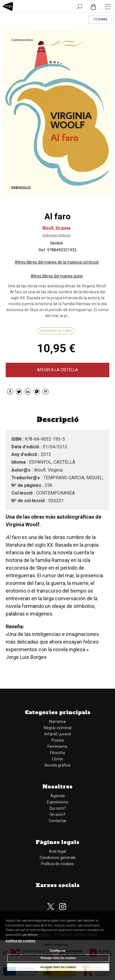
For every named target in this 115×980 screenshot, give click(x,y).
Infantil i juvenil (58, 734)
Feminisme (57, 746)
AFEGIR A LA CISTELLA (57, 370)
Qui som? (58, 808)
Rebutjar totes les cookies (58, 958)
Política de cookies (57, 864)
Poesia (58, 740)
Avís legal (57, 851)
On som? (57, 814)
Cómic (57, 759)
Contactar (58, 821)
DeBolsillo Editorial (57, 235)
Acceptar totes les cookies (58, 967)
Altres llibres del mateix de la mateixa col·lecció (57, 262)
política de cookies (20, 941)
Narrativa (57, 243)
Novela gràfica (57, 765)
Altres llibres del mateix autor (57, 276)
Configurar (57, 951)
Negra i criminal (58, 728)
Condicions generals (58, 858)
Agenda (57, 796)
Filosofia (57, 753)
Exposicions (57, 802)
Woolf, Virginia (56, 228)
